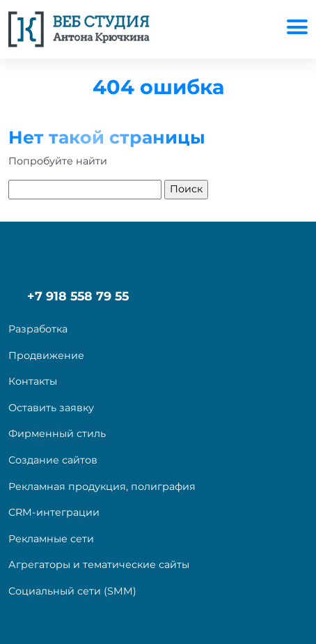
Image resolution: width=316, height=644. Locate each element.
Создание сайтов (53, 460)
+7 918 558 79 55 (78, 296)
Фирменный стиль (57, 434)
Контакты (33, 381)
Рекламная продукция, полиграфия (102, 486)
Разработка (38, 329)
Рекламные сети (51, 539)
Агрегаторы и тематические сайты (99, 565)
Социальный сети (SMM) (72, 591)
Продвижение (46, 355)
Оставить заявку (51, 408)
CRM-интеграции (54, 512)
